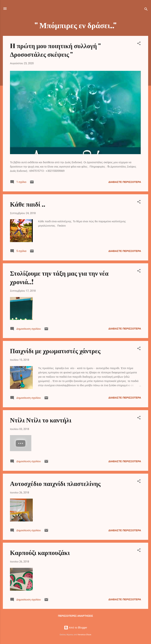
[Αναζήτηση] (146, 10)
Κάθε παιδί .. (28, 204)
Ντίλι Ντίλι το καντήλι (41, 420)
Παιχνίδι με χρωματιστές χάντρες (55, 351)
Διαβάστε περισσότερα (125, 182)
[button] (139, 44)
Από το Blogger (75, 628)
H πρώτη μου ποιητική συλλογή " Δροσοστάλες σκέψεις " (55, 50)
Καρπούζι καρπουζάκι (40, 552)
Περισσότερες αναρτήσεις (76, 616)
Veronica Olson (84, 635)
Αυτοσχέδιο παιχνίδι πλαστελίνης (55, 483)
